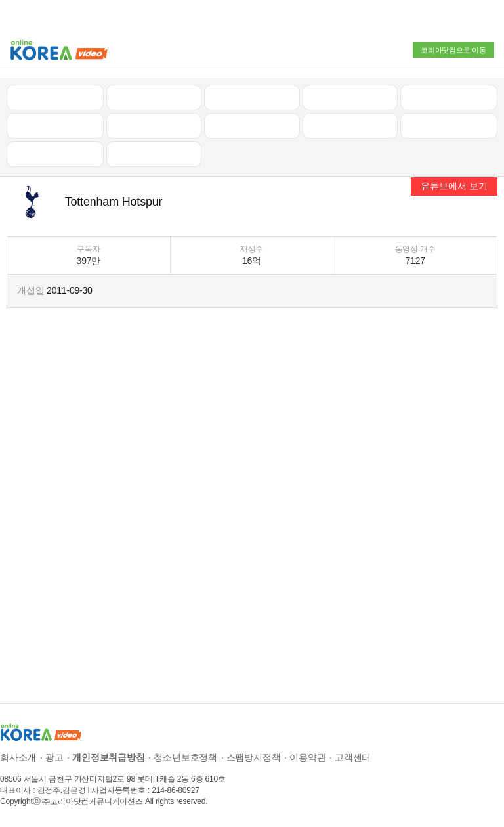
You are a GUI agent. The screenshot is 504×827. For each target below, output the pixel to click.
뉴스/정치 (252, 97)
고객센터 (353, 757)
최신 (55, 97)
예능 (252, 125)
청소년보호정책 (185, 757)
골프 (449, 97)
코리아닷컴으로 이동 (453, 50)
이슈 (350, 125)
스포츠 (449, 125)
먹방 (55, 154)
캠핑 (154, 125)
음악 (154, 154)
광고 (54, 757)
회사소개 (18, 757)
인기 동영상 (154, 97)
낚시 (55, 125)
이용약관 (307, 757)
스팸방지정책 (254, 757)
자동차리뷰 (350, 97)
